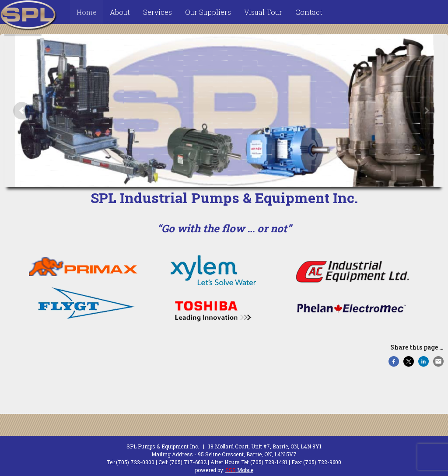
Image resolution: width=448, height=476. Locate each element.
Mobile (239, 470)
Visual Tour (263, 12)
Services (157, 12)
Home (87, 12)
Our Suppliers (208, 12)
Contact (309, 12)
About (120, 12)
